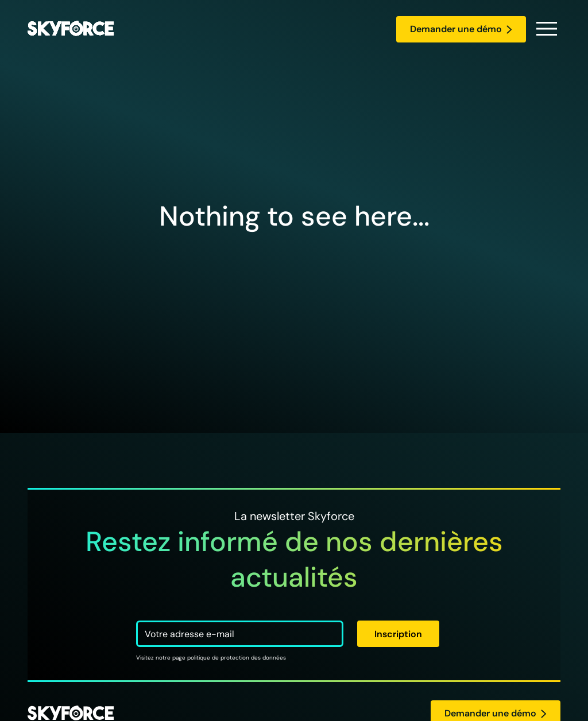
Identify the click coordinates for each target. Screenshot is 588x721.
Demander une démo (461, 29)
